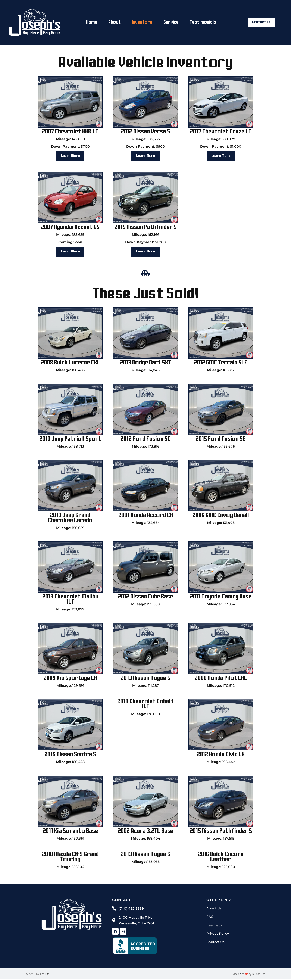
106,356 (146, 139)
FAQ (210, 918)
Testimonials (203, 22)
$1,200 (145, 242)
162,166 (146, 235)
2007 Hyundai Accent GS (70, 228)
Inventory (142, 22)
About (115, 22)
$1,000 (221, 147)
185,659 (70, 235)
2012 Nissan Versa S (145, 132)
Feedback (215, 926)
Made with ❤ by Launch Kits (249, 975)
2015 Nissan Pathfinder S (146, 228)
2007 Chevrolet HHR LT (70, 132)
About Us (215, 909)
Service (171, 22)
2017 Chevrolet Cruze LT (221, 132)
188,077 (221, 139)
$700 (70, 147)
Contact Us (216, 944)
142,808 (70, 139)
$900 (146, 147)
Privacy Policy (218, 935)
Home (92, 22)
